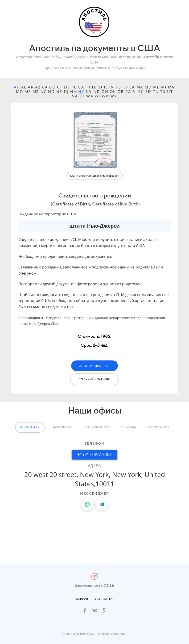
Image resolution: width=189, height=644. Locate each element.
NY (81, 92)
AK (17, 87)
